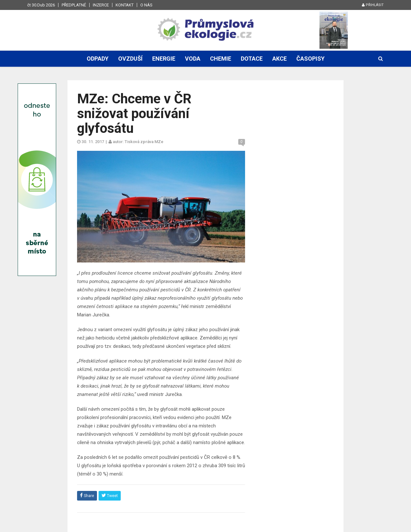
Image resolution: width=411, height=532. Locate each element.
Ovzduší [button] (130, 59)
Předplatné (74, 5)
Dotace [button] (252, 59)
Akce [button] (280, 59)
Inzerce (101, 5)
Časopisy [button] (310, 59)
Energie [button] (164, 59)
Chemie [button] (221, 59)
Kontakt (125, 5)
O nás (146, 5)
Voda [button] (193, 59)
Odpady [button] (98, 59)
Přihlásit (373, 5)
